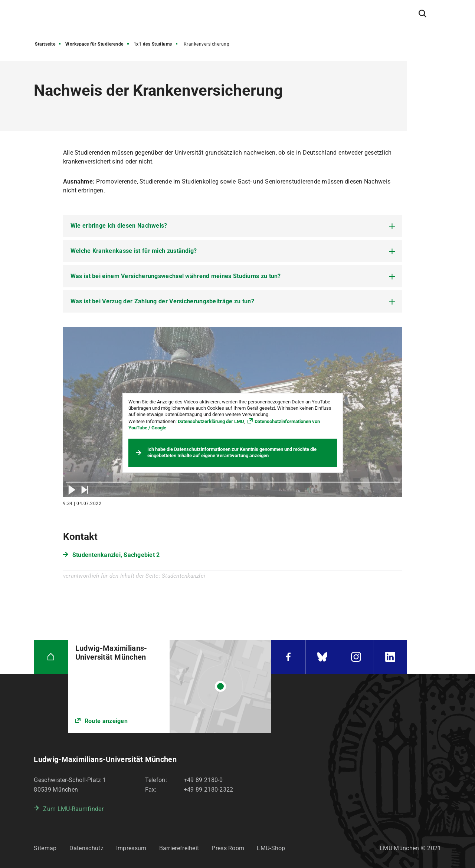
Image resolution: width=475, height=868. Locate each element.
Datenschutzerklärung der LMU (211, 421)
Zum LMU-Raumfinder (73, 809)
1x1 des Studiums (153, 44)
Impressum (131, 848)
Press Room (228, 848)
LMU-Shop (271, 848)
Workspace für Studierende (94, 44)
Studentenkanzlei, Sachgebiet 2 (116, 555)
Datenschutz (86, 848)
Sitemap (45, 848)
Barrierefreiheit (179, 848)
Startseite (45, 44)
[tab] (233, 226)
